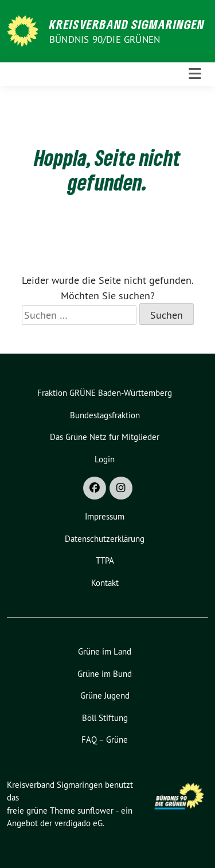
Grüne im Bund (105, 674)
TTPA (105, 560)
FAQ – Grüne (105, 740)
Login (105, 459)
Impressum (105, 516)
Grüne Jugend (105, 695)
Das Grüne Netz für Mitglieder (105, 437)
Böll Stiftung (105, 718)
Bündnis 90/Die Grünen (105, 39)
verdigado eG (79, 823)
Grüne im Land (105, 651)
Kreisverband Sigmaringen (127, 24)
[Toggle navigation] (195, 74)
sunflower (95, 810)
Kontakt (105, 583)
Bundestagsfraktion (105, 415)
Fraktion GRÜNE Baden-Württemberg (105, 393)
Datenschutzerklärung (105, 539)
